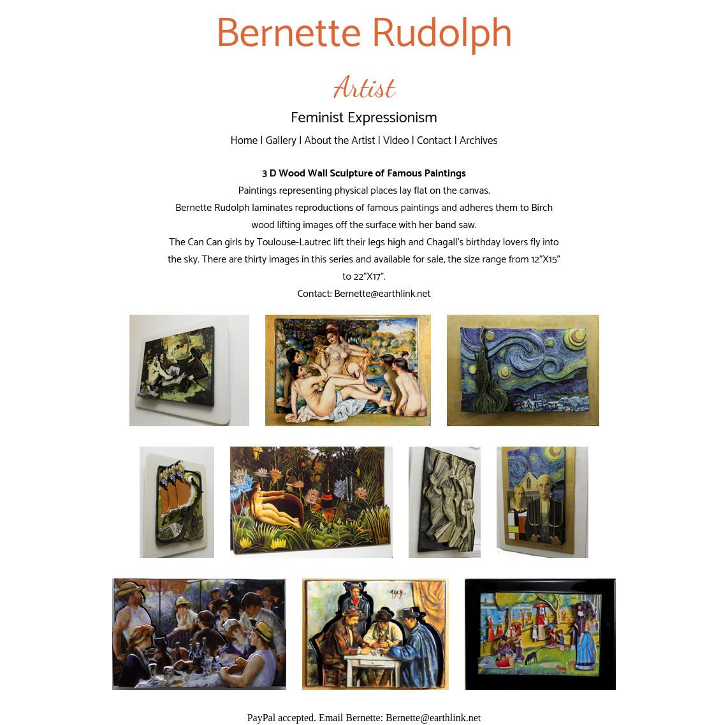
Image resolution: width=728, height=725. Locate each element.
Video (396, 141)
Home (244, 141)
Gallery (281, 141)
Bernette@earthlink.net (382, 294)
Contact (434, 141)
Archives (479, 141)
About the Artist (339, 141)
